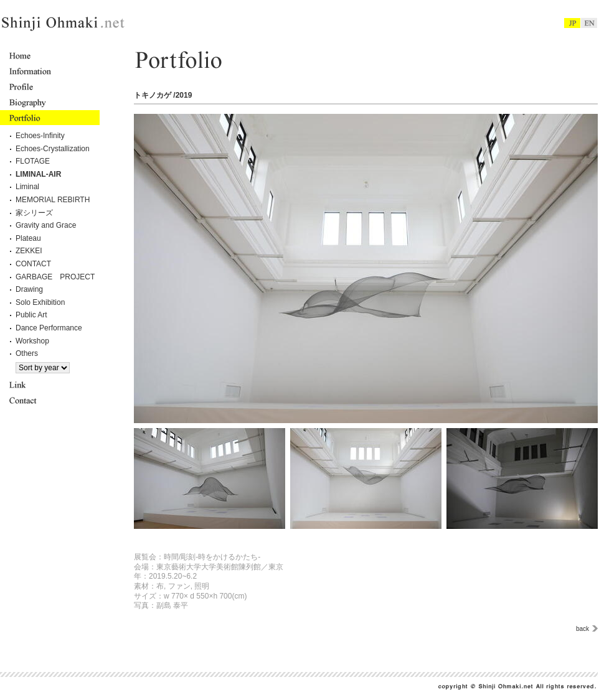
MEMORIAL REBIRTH (53, 200)
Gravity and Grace (46, 225)
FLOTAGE (33, 161)
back (583, 629)
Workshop (32, 341)
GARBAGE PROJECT (55, 277)
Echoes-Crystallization (53, 149)
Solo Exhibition (40, 302)
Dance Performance (49, 328)
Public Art (31, 315)
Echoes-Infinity (40, 136)
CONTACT (33, 264)
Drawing (29, 289)
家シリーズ (34, 213)
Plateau (28, 238)
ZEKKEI (29, 251)
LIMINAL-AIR (38, 174)
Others (27, 353)
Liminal (27, 187)
